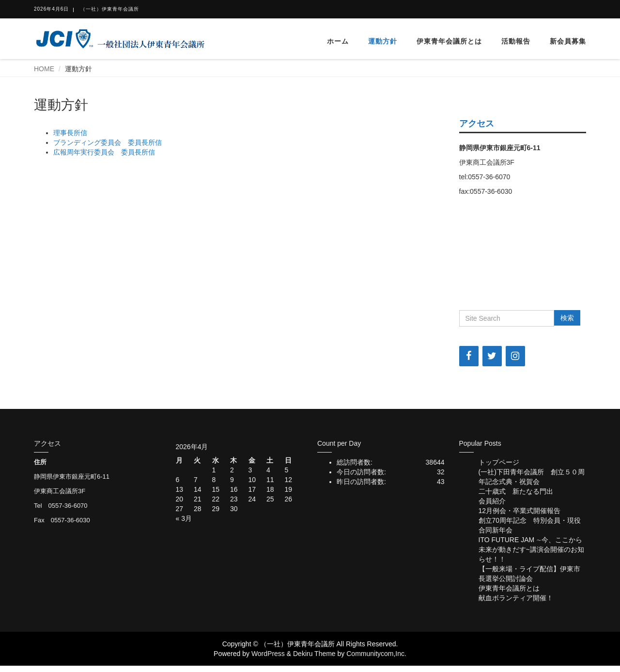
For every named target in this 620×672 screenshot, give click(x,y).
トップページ (499, 462)
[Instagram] (515, 356)
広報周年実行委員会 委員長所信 (104, 152)
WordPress (268, 654)
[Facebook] (469, 356)
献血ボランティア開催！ (516, 598)
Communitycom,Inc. (376, 654)
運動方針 (383, 41)
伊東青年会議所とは (449, 41)
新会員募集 (568, 41)
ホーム (338, 41)
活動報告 (516, 41)
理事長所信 (70, 133)
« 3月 (184, 518)
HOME (44, 69)
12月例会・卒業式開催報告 (520, 511)
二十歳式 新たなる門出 (516, 491)
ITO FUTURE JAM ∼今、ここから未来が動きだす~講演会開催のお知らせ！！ (531, 549)
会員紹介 (492, 501)
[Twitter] (492, 356)
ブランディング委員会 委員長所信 (108, 142)
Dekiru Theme (314, 654)
